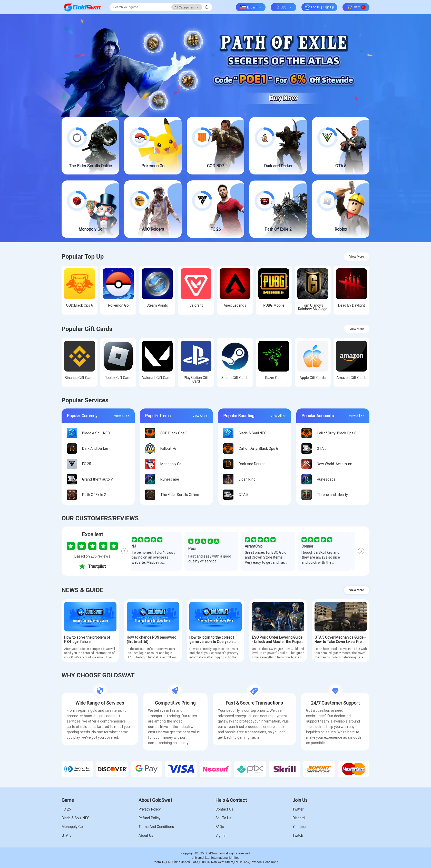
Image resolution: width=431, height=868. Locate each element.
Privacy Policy (150, 809)
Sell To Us (223, 818)
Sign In (221, 835)
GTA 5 (66, 835)
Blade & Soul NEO (76, 818)
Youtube (299, 827)
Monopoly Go (72, 827)
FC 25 (66, 809)
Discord (299, 818)
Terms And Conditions (156, 827)
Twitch (298, 835)
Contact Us (224, 809)
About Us (146, 835)
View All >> (122, 416)
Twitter (298, 809)
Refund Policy (149, 818)
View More (357, 257)
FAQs (220, 827)
